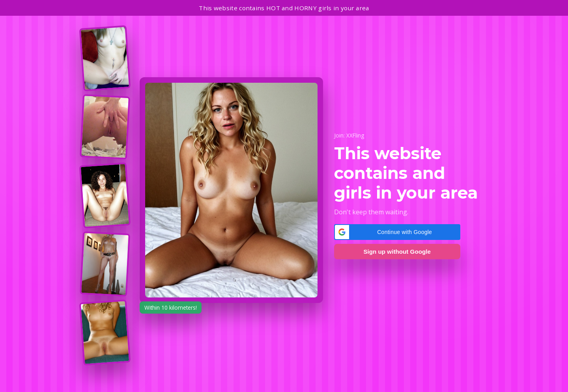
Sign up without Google (397, 252)
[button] (397, 232)
